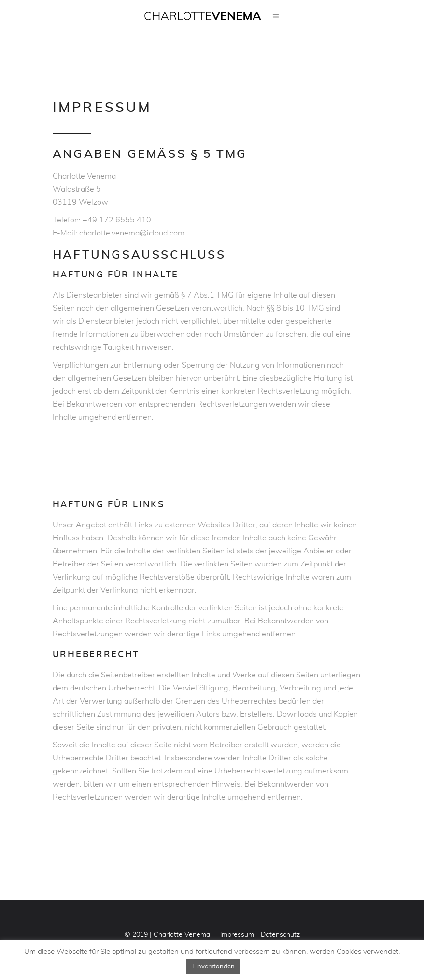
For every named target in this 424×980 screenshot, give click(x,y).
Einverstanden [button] (213, 967)
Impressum (237, 935)
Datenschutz (280, 935)
